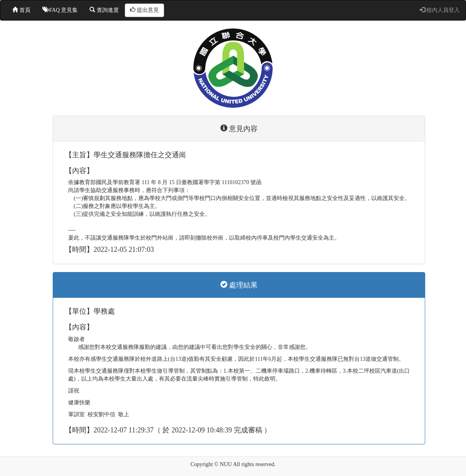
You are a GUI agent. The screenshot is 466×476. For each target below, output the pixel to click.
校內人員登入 (440, 10)
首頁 (21, 10)
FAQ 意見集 (60, 10)
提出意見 (145, 10)
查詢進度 (104, 10)
